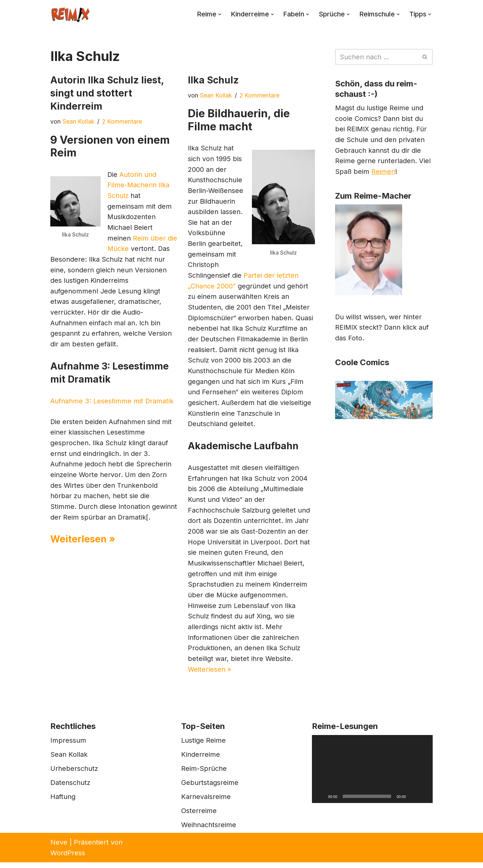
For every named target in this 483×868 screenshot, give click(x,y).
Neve (59, 848)
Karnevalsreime (206, 802)
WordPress (68, 859)
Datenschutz (70, 788)
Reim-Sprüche (204, 774)
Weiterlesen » (83, 553)
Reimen (384, 173)
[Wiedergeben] (321, 802)
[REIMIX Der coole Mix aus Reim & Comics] (70, 14)
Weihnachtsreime (209, 830)
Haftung (63, 802)
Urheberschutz (74, 774)
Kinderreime (201, 760)
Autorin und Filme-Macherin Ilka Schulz (139, 186)
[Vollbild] (424, 802)
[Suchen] (376, 57)
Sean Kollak (78, 121)
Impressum (68, 746)
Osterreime (199, 816)
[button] (216, 14)
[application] (372, 775)
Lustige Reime (203, 746)
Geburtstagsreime (210, 788)
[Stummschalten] (413, 802)
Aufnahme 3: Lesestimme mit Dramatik (112, 403)
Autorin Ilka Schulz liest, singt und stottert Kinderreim (107, 93)
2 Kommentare (122, 121)
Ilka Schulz (213, 80)
